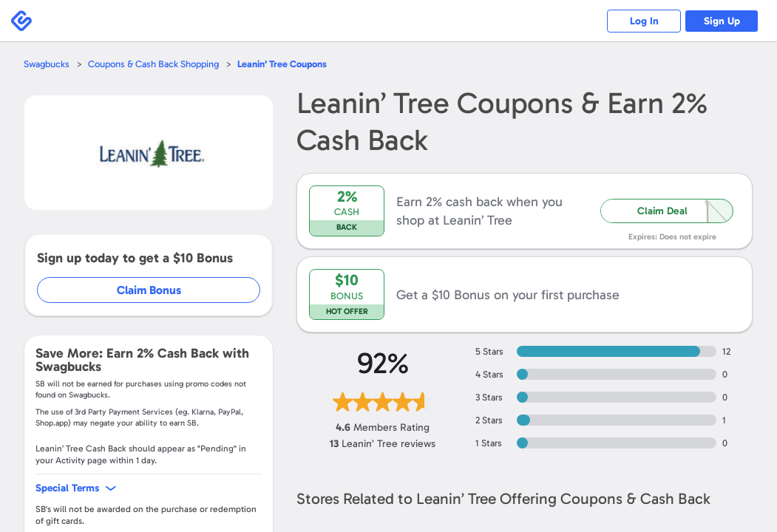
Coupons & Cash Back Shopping (153, 64)
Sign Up (722, 21)
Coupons (282, 64)
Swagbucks (47, 64)
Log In (644, 21)
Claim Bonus (149, 290)
